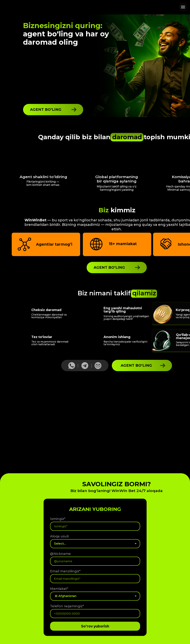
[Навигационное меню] (183, 7)
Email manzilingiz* (65, 571)
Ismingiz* (58, 519)
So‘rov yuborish (95, 626)
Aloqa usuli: (60, 536)
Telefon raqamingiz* (67, 606)
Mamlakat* (59, 589)
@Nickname (60, 554)
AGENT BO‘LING (46, 109)
